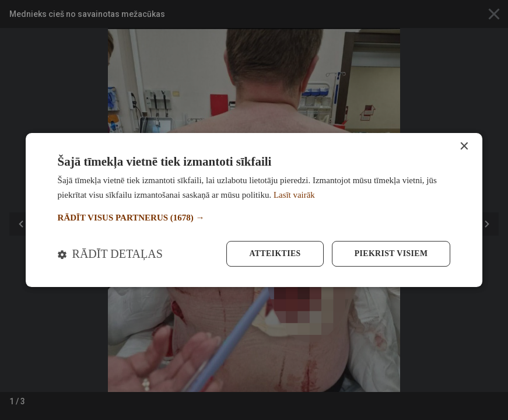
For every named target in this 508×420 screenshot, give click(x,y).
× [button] (463, 147)
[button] (254, 218)
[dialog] (254, 210)
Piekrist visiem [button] (390, 253)
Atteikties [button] (274, 253)
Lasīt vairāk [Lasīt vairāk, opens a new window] (294, 195)
